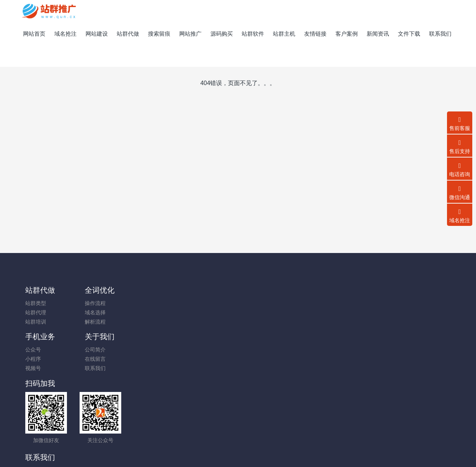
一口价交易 (362, 431)
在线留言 (199, 312)
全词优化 (94, 290)
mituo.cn (282, 451)
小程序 (142, 312)
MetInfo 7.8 (226, 451)
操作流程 (90, 303)
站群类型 (36, 303)
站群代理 (36, 312)
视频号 (142, 322)
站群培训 (36, 322)
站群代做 (40, 290)
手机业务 (149, 290)
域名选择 (90, 312)
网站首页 (34, 34)
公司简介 (199, 303)
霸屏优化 (213, 422)
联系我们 (199, 322)
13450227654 (379, 307)
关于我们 (203, 290)
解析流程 (90, 322)
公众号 (142, 303)
